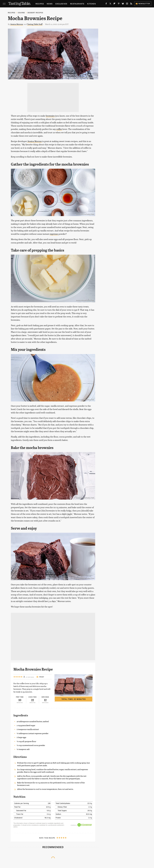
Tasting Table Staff (35, 24)
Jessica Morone (17, 24)
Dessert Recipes (35, 13)
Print (40, 677)
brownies (50, 116)
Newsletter (143, 4)
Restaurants (77, 4)
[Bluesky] (123, 4)
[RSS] (131, 4)
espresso (54, 234)
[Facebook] (106, 4)
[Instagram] (127, 4)
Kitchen (91, 4)
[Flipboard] (115, 4)
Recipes (40, 4)
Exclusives (61, 4)
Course (21, 13)
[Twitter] (110, 4)
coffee (59, 129)
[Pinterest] (119, 4)
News (50, 4)
